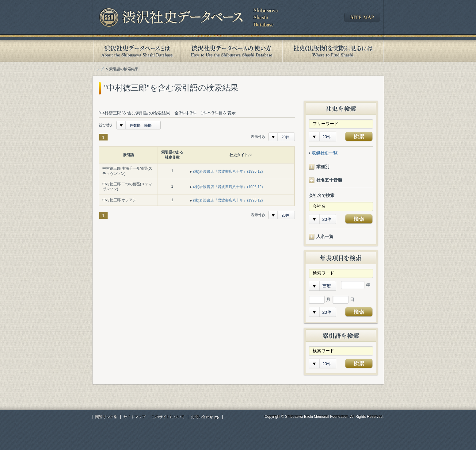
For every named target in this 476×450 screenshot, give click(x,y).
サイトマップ (135, 417)
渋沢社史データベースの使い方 (231, 51)
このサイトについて (168, 417)
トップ (98, 69)
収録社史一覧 (325, 153)
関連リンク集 (106, 417)
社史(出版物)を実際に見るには (333, 51)
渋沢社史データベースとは (137, 51)
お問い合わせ (202, 417)
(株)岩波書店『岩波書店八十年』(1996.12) (228, 171)
